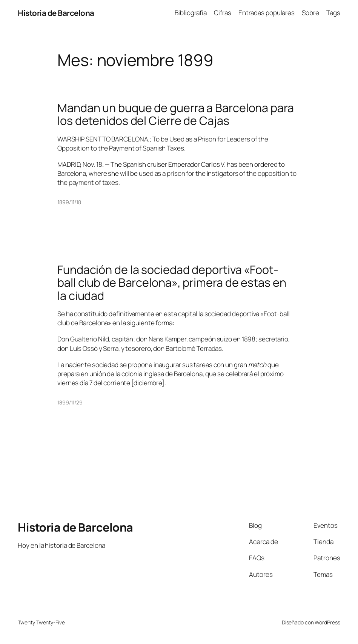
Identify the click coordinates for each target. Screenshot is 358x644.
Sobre (310, 13)
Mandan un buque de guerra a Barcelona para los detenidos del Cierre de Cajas (176, 115)
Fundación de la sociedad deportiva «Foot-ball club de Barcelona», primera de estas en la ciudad (172, 283)
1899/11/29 (70, 402)
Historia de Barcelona (56, 13)
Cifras (222, 13)
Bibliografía (191, 13)
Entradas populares (267, 13)
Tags (333, 13)
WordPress (327, 622)
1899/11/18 (69, 202)
